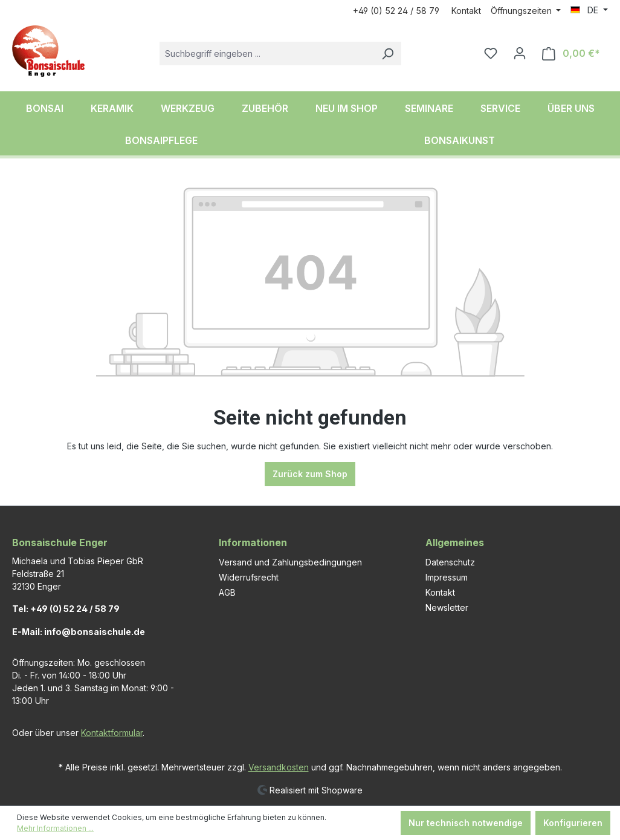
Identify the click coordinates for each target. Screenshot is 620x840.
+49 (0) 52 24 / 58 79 (396, 11)
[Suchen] (387, 54)
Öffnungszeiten (522, 11)
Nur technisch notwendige (466, 823)
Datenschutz (450, 562)
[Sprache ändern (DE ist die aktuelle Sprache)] (589, 10)
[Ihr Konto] (520, 53)
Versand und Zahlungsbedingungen (290, 562)
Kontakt (466, 11)
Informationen (253, 542)
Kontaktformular (112, 733)
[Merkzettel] (491, 53)
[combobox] (267, 54)
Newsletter (447, 607)
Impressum (447, 577)
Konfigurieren (573, 823)
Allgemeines (455, 542)
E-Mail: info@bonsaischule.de (79, 632)
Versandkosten (279, 767)
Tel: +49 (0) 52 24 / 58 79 (66, 609)
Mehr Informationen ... (55, 828)
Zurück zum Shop (310, 474)
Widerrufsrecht (249, 577)
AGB (227, 592)
